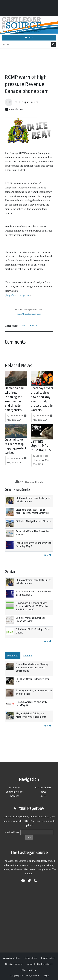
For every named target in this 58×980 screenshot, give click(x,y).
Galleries (15, 796)
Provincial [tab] (13, 656)
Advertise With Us (12, 958)
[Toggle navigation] (29, 38)
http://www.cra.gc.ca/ (18, 295)
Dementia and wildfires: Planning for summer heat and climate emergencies (32, 667)
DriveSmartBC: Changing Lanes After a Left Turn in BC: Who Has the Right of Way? (32, 606)
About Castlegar (29, 970)
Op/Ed (43, 792)
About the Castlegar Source (40, 964)
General (33, 326)
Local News (15, 788)
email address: (12, 832)
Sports (43, 796)
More (47, 555)
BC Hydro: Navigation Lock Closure (33, 521)
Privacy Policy (48, 958)
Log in (47, 975)
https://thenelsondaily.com (29, 314)
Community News (15, 792)
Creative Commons (14, 964)
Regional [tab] (28, 656)
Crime (23, 326)
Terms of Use (31, 958)
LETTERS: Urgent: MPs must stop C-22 (41, 446)
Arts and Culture (43, 788)
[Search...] (26, 45)
